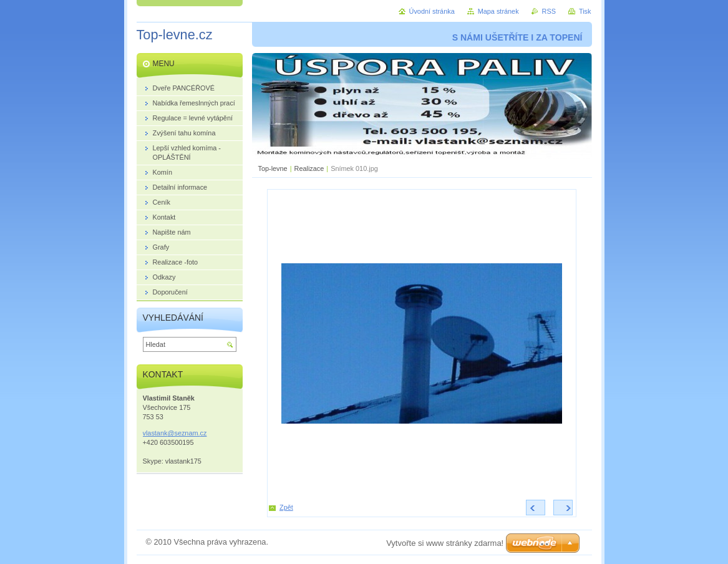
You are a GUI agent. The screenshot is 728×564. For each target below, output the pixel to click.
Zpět (286, 507)
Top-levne (273, 168)
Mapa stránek (498, 11)
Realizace (309, 168)
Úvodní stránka (432, 11)
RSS (549, 11)
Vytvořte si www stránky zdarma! (445, 543)
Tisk (585, 11)
